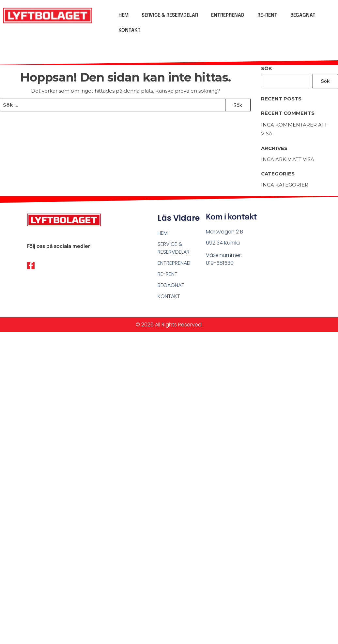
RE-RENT (267, 15)
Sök (267, 68)
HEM (123, 15)
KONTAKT (130, 30)
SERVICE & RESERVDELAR (170, 15)
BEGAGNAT (303, 15)
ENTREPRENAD (228, 15)
